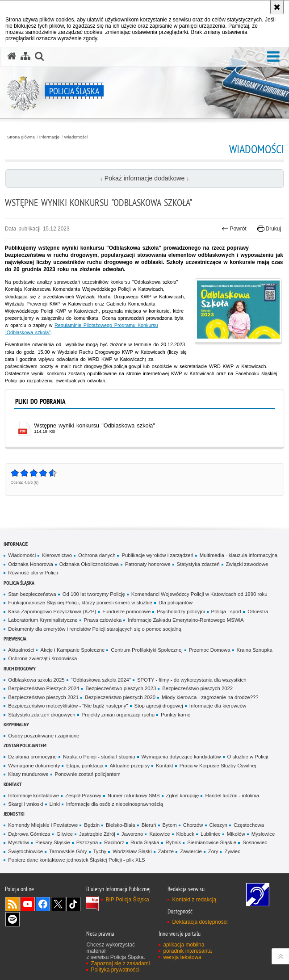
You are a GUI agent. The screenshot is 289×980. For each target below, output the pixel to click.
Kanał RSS (13, 904)
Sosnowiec (255, 842)
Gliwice (65, 834)
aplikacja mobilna (184, 945)
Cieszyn (218, 825)
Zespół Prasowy (83, 796)
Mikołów (236, 834)
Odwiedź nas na (28, 904)
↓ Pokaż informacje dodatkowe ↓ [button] (144, 178)
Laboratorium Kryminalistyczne (43, 620)
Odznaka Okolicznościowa (89, 564)
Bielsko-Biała (121, 825)
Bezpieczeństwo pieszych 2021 (43, 697)
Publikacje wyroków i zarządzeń (157, 555)
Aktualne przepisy (130, 766)
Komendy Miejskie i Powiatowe (43, 825)
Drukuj (269, 229)
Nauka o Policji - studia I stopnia (99, 757)
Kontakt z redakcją (194, 900)
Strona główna (21, 137)
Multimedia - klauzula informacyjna (239, 555)
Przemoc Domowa (210, 650)
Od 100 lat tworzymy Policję (94, 594)
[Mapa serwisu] (25, 56)
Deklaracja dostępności (200, 922)
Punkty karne (176, 715)
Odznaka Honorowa (30, 564)
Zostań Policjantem (25, 745)
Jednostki (14, 814)
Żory (213, 851)
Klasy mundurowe (28, 774)
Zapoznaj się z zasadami (120, 963)
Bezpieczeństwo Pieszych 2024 (44, 688)
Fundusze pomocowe (126, 611)
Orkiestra (258, 611)
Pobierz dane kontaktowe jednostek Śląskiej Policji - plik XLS (76, 860)
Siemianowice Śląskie (212, 842)
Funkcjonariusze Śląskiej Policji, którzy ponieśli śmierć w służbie (80, 603)
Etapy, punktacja (85, 766)
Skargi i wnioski (25, 804)
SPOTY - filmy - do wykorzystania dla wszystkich (192, 680)
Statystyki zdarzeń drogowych (42, 715)
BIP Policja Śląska (127, 900)
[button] (273, 57)
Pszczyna (87, 842)
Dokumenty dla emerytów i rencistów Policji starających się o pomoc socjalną (95, 629)
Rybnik (174, 842)
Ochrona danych (97, 555)
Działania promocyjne (32, 757)
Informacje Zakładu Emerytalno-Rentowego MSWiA (186, 620)
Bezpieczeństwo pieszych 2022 (197, 688)
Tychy (100, 851)
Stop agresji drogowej (159, 706)
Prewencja (15, 639)
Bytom (170, 825)
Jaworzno (132, 834)
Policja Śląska (19, 583)
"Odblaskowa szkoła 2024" (101, 680)
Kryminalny (16, 724)
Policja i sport (226, 611)
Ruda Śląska (145, 842)
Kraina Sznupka (255, 650)
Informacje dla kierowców (218, 706)
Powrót (234, 229)
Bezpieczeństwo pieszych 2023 (121, 688)
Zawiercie (191, 851)
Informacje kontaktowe (34, 796)
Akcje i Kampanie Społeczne (72, 650)
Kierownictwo (57, 555)
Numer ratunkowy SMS (134, 796)
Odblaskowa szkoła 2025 (36, 680)
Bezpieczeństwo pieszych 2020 (120, 697)
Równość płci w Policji (33, 573)
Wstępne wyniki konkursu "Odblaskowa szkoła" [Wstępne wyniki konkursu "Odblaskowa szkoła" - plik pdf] (94, 426)
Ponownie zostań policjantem (88, 774)
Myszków (19, 842)
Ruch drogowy (20, 668)
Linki (55, 804)
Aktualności (21, 650)
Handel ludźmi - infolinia (232, 796)
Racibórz (114, 842)
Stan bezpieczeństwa (32, 594)
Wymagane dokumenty (34, 766)
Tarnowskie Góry (68, 851)
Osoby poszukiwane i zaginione (44, 736)
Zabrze (166, 851)
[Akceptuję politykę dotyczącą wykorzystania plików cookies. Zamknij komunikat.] (277, 7)
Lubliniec (211, 834)
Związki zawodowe (247, 564)
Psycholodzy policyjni (181, 611)
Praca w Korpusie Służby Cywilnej (218, 766)
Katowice (159, 834)
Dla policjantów (176, 603)
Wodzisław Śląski (132, 851)
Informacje (49, 137)
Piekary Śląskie (53, 842)
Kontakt (165, 766)
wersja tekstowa (182, 957)
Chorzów (193, 825)
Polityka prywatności (115, 970)
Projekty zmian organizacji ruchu (118, 715)
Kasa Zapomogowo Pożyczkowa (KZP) (52, 611)
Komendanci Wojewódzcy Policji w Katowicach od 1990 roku (199, 594)
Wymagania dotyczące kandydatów (181, 757)
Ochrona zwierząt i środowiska (42, 658)
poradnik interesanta (187, 951)
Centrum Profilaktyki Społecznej (147, 650)
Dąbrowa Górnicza (29, 834)
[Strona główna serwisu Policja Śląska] (12, 56)
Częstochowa (249, 825)
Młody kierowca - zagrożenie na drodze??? (210, 697)
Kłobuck (185, 834)
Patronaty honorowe (148, 564)
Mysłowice (263, 834)
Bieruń (149, 825)
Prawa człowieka (103, 620)
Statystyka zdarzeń (198, 564)
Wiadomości (76, 137)
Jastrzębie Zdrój (97, 834)
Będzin (92, 825)
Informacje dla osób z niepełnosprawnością (115, 804)
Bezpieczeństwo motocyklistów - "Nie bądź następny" (68, 706)
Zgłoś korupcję (183, 796)
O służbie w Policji (248, 757)
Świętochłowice (25, 851)
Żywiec (232, 851)
